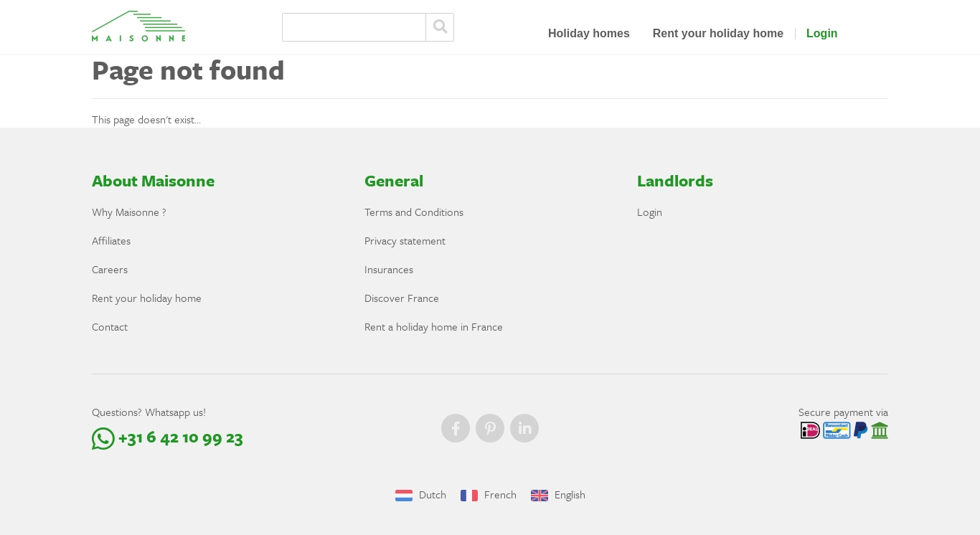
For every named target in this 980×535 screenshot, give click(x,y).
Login (822, 33)
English (558, 494)
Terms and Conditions (414, 212)
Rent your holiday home (718, 33)
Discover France (402, 298)
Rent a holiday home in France (434, 326)
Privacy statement (405, 240)
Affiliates (111, 240)
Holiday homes (589, 33)
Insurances (389, 269)
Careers (110, 269)
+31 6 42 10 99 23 (168, 436)
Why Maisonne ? (129, 212)
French (489, 494)
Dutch (421, 494)
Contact (110, 326)
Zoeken (440, 27)
